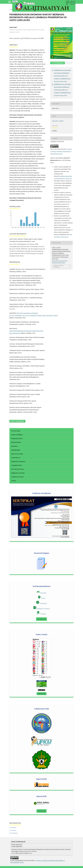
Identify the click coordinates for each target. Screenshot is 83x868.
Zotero (41, 598)
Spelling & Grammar (41, 609)
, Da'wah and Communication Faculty (54, 849)
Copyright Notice (17, 465)
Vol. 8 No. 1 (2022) (28, 9)
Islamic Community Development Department (31, 849)
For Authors (13, 830)
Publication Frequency (18, 461)
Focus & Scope (16, 431)
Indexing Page (16, 450)
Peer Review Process (18, 469)
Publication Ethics (17, 438)
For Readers (13, 827)
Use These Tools (41, 619)
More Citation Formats (58, 266)
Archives (18, 9)
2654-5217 (19, 845)
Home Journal (42, 811)
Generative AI (16, 458)
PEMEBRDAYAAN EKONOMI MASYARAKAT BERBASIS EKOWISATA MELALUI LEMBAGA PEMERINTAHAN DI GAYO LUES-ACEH (62, 76)
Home (11, 9)
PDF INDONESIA (58, 63)
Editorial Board (16, 442)
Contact (14, 481)
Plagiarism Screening (18, 473)
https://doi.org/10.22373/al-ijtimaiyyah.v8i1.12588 (28, 38)
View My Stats (42, 694)
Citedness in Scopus (17, 477)
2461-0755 (19, 846)
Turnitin (41, 614)
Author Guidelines (17, 435)
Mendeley (42, 593)
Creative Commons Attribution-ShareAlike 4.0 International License (61, 151)
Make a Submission (17, 421)
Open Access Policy (17, 454)
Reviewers (15, 446)
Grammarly (41, 603)
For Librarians (14, 833)
